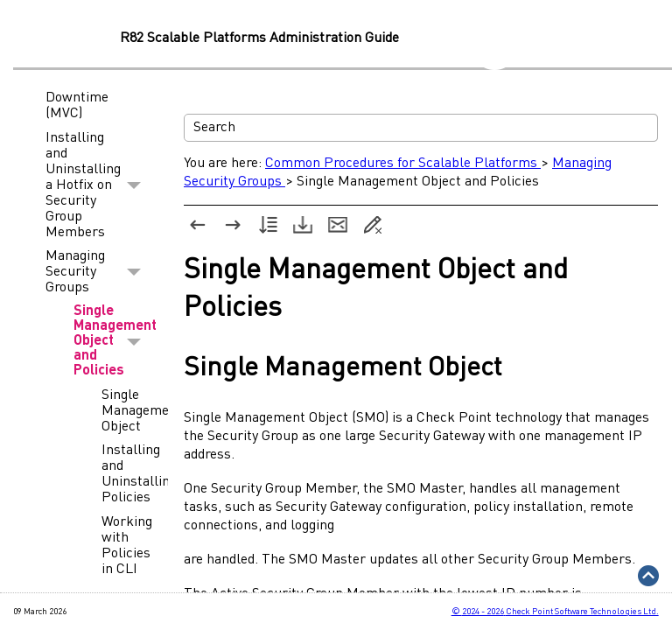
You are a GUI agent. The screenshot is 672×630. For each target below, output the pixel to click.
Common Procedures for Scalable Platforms (403, 164)
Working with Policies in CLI (126, 546)
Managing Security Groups (98, 273)
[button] (134, 185)
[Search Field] (421, 128)
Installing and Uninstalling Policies (126, 474)
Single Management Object (126, 411)
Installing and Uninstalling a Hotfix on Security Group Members (98, 185)
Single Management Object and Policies (112, 342)
